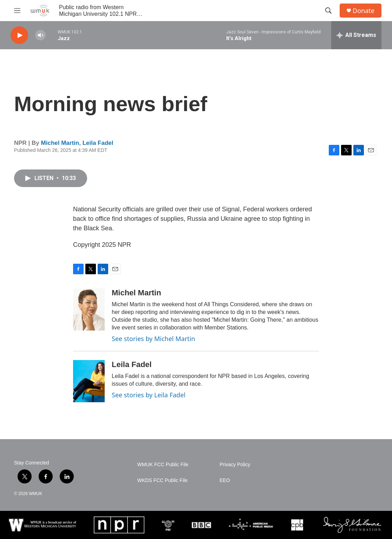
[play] (19, 35)
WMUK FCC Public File (163, 465)
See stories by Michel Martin (153, 339)
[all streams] (356, 35)
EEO (225, 480)
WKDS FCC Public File (162, 480)
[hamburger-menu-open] (17, 11)
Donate (364, 11)
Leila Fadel (98, 143)
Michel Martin (60, 143)
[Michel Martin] (89, 309)
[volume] (40, 35)
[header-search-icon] (328, 11)
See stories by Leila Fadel (149, 395)
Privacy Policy (235, 465)
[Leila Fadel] (89, 381)
